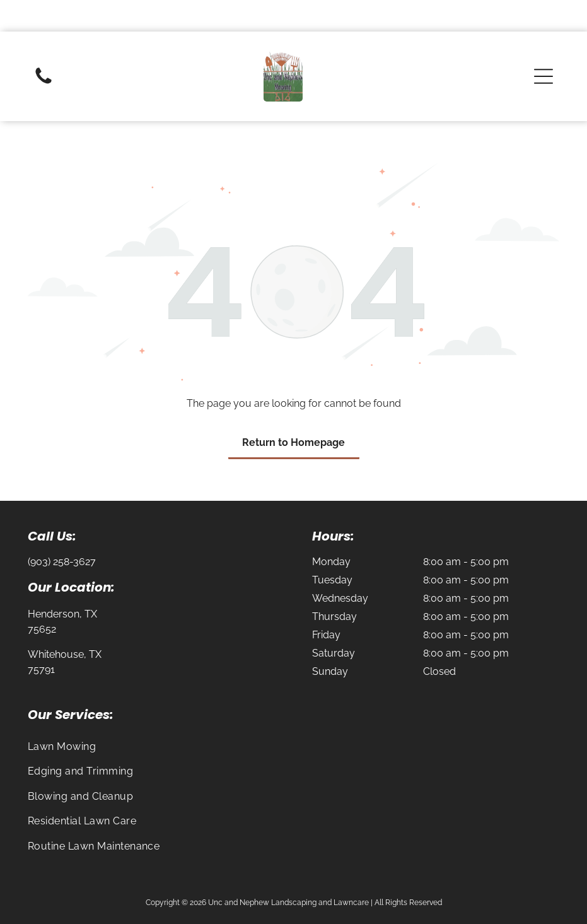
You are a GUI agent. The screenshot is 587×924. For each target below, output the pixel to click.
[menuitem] (293, 715)
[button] (543, 45)
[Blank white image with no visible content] (44, 51)
